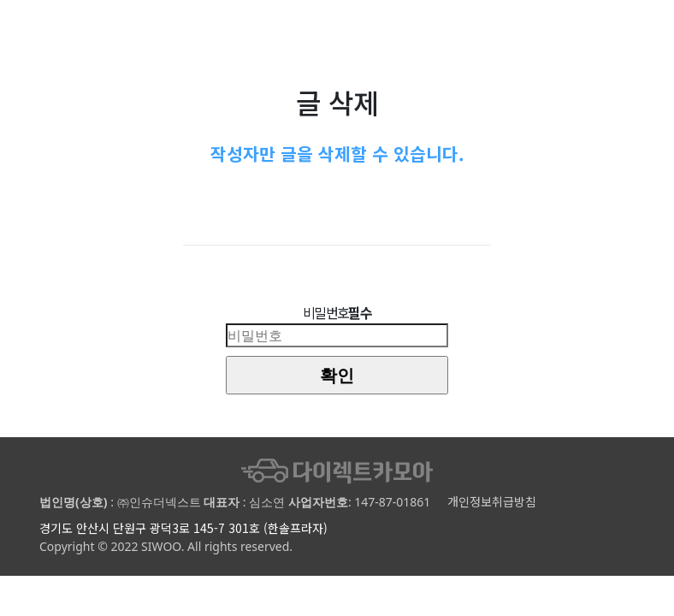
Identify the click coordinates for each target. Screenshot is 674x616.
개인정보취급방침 (492, 501)
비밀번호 (337, 312)
